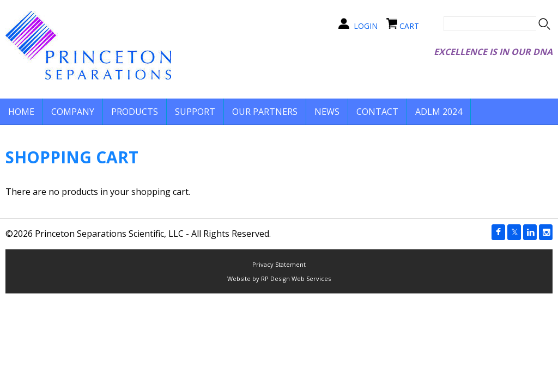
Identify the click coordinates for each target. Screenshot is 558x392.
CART (409, 26)
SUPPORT (195, 112)
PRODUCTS (135, 112)
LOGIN (366, 26)
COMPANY (73, 112)
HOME (21, 112)
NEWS (327, 112)
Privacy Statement (279, 264)
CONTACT (377, 112)
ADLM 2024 (439, 112)
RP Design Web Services (296, 278)
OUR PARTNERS (265, 112)
